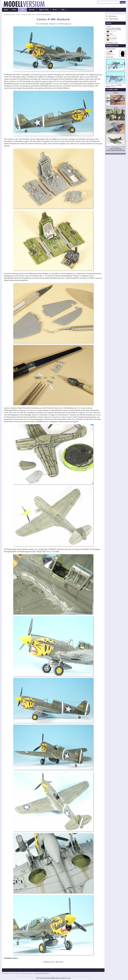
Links (69, 978)
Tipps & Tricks (44, 10)
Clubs (63, 10)
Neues (14, 10)
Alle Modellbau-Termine (112, 43)
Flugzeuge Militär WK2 (28, 15)
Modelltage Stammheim (111, 38)
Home (6, 10)
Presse (55, 10)
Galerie (22, 10)
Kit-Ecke (32, 10)
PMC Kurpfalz (109, 34)
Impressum (64, 978)
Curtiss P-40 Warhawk (115, 149)
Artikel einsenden (113, 19)
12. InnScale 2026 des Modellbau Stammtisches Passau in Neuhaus (113, 29)
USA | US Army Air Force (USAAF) (115, 150)
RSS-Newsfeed (112, 16)
